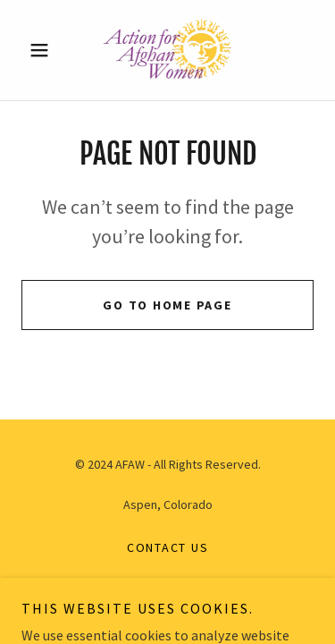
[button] (43, 50)
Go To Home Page (167, 305)
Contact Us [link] (168, 547)
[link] (167, 50)
